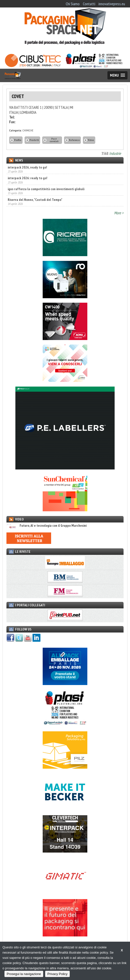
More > (119, 213)
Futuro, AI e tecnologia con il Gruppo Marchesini (47, 526)
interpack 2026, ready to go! (27, 167)
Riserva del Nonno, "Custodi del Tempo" (35, 200)
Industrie (115, 153)
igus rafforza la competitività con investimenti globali (46, 189)
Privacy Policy (57, 974)
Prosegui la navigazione (24, 974)
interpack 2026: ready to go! (27, 178)
